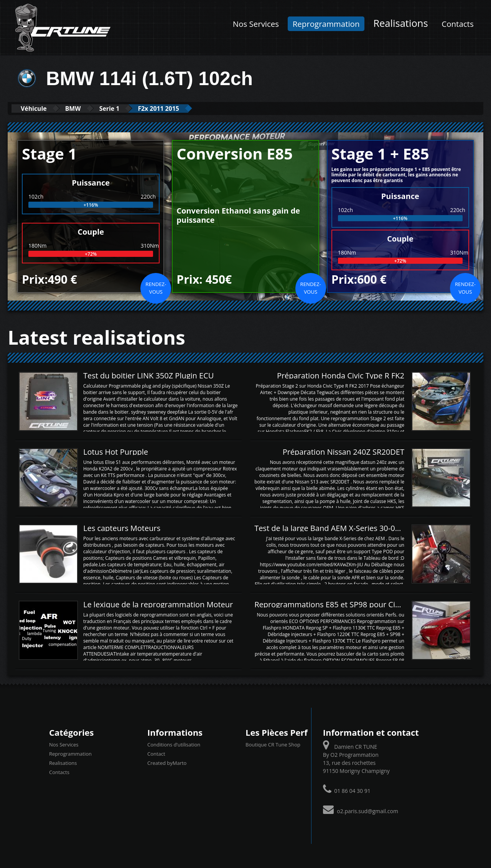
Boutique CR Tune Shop (273, 744)
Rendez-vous (156, 288)
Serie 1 (125, 108)
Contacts (457, 24)
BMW (82, 108)
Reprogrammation (326, 24)
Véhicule (37, 108)
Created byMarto (167, 763)
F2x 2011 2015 (180, 108)
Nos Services (256, 24)
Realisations (401, 23)
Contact (156, 753)
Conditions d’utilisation (174, 744)
